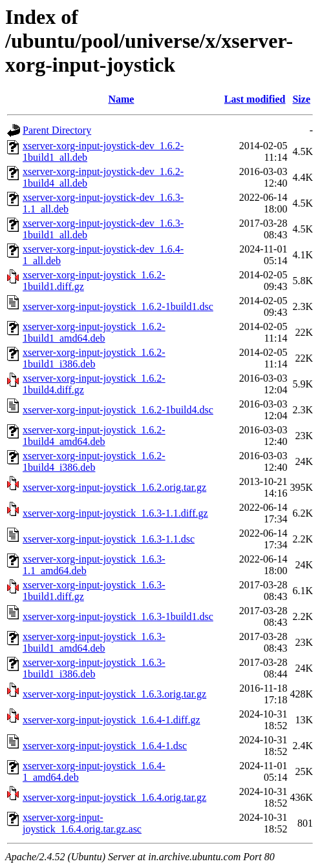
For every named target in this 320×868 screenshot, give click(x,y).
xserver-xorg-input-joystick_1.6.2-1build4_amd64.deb (94, 436)
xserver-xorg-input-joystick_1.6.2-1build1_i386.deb (94, 358)
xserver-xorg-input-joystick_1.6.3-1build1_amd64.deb (94, 642)
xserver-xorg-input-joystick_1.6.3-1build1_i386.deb (94, 668)
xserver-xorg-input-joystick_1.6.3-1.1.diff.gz (115, 513)
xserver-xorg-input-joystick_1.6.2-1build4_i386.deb (94, 461)
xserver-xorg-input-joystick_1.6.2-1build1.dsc (118, 306)
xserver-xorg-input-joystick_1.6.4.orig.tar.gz (114, 797)
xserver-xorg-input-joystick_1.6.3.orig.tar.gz (114, 694)
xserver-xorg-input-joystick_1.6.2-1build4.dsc (118, 410)
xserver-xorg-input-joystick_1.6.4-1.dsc (105, 746)
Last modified (255, 99)
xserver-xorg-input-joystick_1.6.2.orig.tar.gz (114, 487)
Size (301, 99)
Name (121, 99)
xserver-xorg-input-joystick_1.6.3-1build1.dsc (118, 616)
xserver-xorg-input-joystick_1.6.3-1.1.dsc (109, 539)
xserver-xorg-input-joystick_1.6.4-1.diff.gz (112, 720)
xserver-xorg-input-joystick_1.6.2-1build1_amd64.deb (94, 332)
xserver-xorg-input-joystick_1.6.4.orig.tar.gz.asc (82, 823)
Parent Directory (57, 130)
